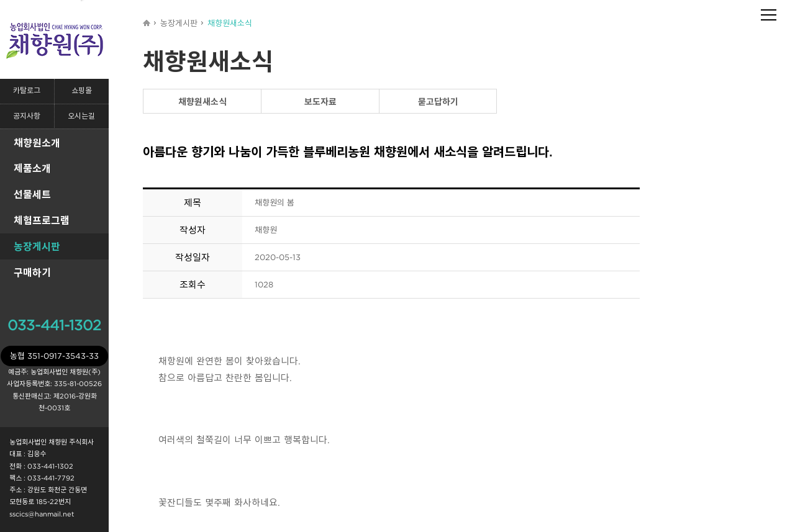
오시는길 (81, 116)
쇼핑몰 (82, 91)
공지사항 (27, 116)
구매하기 (32, 273)
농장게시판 (37, 246)
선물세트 (32, 194)
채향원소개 (37, 143)
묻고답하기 (438, 101)
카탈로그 (27, 91)
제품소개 (32, 168)
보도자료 (320, 101)
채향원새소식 (202, 101)
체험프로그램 (42, 220)
